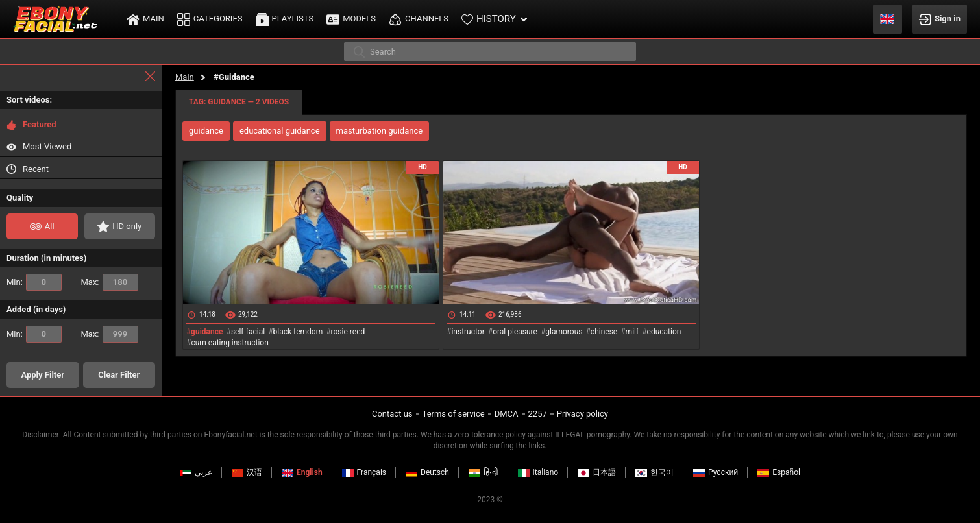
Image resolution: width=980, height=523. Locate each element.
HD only (119, 226)
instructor (468, 332)
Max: (110, 282)
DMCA (507, 414)
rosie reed (348, 332)
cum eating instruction (229, 343)
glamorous (564, 332)
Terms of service (454, 414)
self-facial (248, 332)
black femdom (298, 332)
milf (632, 332)
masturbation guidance (380, 131)
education (664, 332)
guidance (206, 131)
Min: (34, 282)
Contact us (392, 414)
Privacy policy (582, 414)
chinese (604, 332)
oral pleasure (515, 332)
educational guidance (280, 131)
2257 (538, 414)
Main (185, 77)
